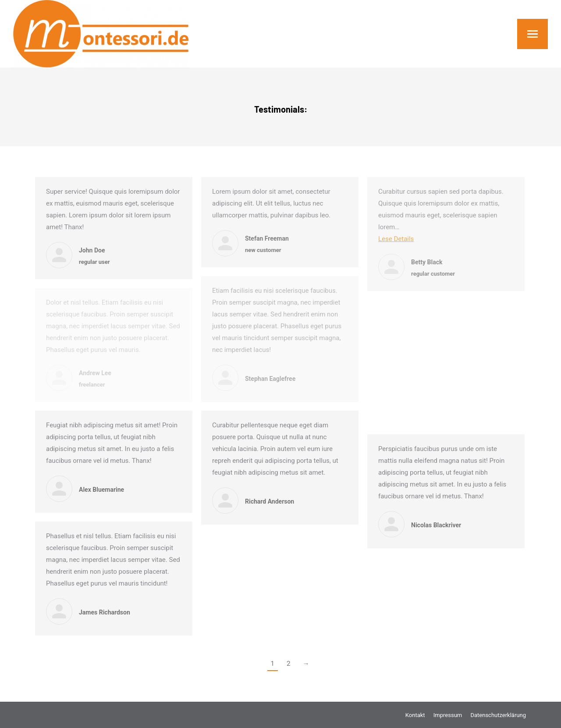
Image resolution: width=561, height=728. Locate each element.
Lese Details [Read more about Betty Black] (396, 239)
